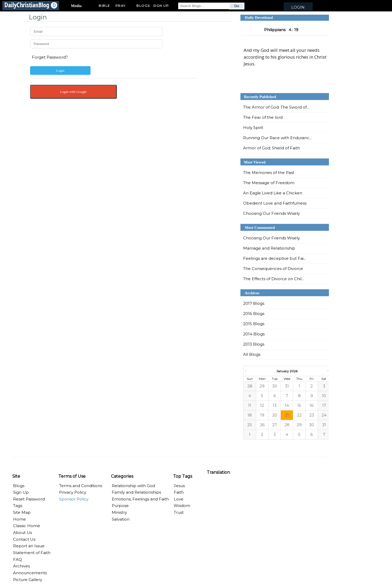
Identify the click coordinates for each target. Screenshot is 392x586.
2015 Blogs (254, 324)
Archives (21, 566)
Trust (179, 512)
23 (312, 415)
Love (179, 499)
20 (275, 415)
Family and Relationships (136, 492)
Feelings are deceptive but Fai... (275, 258)
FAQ (18, 559)
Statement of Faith (32, 553)
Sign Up (21, 492)
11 (250, 405)
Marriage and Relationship (269, 248)
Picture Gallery (28, 580)
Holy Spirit (253, 128)
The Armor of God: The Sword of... (276, 107)
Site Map (22, 512)
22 (299, 415)
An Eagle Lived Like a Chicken (273, 193)
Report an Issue (29, 546)
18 (250, 415)
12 (262, 405)
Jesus (179, 486)
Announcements (30, 573)
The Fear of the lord (263, 117)
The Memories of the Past (269, 173)
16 (312, 405)
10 (324, 396)
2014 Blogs (254, 334)
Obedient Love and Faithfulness (275, 203)
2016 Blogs (254, 314)
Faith (179, 492)
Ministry (119, 512)
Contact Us (24, 539)
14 (287, 405)
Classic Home (27, 526)
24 (324, 415)
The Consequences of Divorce (273, 269)
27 (275, 425)
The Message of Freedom (269, 183)
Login (298, 7)
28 (250, 386)
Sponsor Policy (74, 499)
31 (287, 386)
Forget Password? (50, 57)
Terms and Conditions (81, 486)
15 (299, 405)
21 (287, 415)
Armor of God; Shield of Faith (271, 148)
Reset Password (29, 499)
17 (324, 405)
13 (275, 405)
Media (76, 6)
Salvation (121, 519)
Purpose (120, 506)
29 (262, 386)
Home (19, 519)
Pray (121, 6)
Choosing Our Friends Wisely (271, 213)
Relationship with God (133, 486)
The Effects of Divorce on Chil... (273, 279)
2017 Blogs (254, 303)
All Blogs (252, 354)
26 (262, 425)
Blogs (143, 6)
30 (275, 386)
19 (262, 415)
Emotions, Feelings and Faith (140, 499)
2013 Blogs (254, 344)
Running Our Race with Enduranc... (277, 138)
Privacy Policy (73, 492)
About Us (23, 533)
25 (250, 425)
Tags (18, 506)
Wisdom (182, 506)
